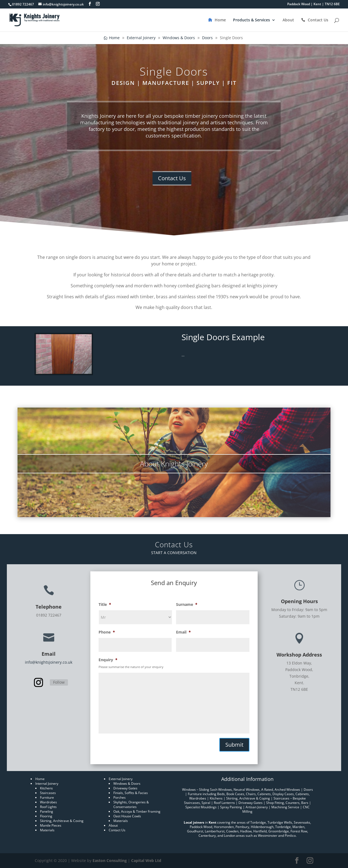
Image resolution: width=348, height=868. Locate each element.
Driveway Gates (125, 788)
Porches (120, 797)
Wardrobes (48, 802)
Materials (47, 830)
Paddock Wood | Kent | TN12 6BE (314, 4)
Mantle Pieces (51, 825)
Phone (107, 632)
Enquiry (108, 660)
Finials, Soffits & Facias (131, 793)
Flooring (46, 816)
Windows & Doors (127, 784)
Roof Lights (48, 807)
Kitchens (46, 788)
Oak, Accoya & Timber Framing (137, 811)
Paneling (47, 811)
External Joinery (121, 779)
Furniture (47, 797)
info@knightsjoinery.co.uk (49, 662)
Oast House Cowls (127, 816)
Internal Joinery (47, 784)
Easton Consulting (110, 860)
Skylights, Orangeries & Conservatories (131, 804)
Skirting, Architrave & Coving (62, 821)
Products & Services (251, 20)
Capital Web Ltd (146, 860)
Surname (187, 605)
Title (105, 605)
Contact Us (318, 20)
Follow (59, 682)
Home (220, 20)
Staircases (48, 793)
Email (183, 632)
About (288, 20)
